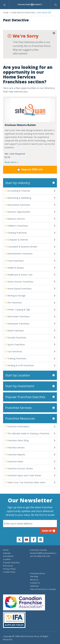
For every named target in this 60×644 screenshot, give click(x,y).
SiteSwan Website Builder (20, 125)
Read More (11, 162)
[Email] (30, 524)
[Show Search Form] (55, 5)
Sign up (49, 531)
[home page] (30, 5)
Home (6, 13)
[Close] (54, 33)
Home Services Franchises (23, 13)
